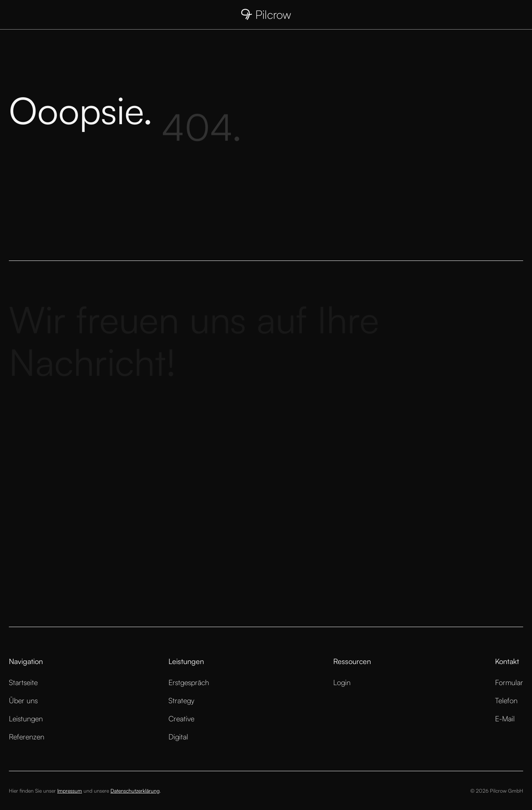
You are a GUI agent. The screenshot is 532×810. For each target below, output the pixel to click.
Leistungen (26, 719)
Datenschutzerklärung (135, 791)
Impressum (70, 791)
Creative (181, 719)
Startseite (23, 682)
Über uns (23, 700)
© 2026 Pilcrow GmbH (497, 791)
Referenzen (27, 737)
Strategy (181, 700)
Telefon (506, 700)
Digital (178, 737)
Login (342, 682)
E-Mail (505, 719)
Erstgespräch (189, 682)
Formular (509, 682)
